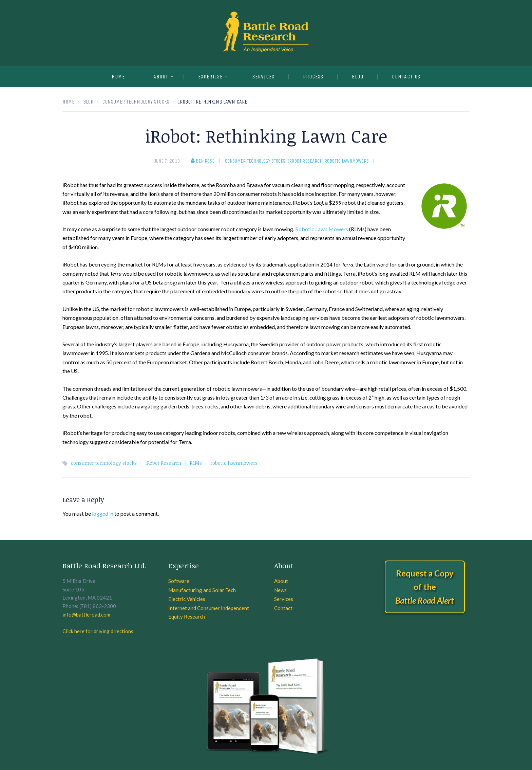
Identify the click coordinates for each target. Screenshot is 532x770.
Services (284, 599)
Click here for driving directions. (98, 631)
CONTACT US (406, 77)
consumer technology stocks (255, 161)
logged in (103, 514)
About (161, 77)
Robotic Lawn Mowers (322, 229)
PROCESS (313, 77)
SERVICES (263, 77)
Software (179, 581)
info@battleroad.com (86, 615)
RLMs (196, 463)
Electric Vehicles (187, 599)
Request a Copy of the (425, 587)
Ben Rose (203, 161)
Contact (283, 608)
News (280, 590)
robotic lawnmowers (347, 161)
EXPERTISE (210, 77)
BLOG (358, 77)
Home (118, 77)
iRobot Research (305, 161)
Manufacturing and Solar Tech (202, 590)
